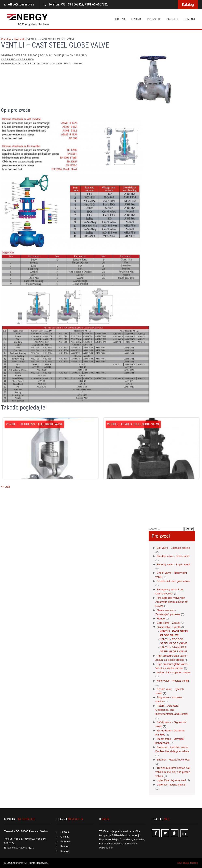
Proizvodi (154, 19)
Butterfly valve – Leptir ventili (173, 564)
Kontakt (190, 19)
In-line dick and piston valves (174, 672)
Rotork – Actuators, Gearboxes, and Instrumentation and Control (172, 710)
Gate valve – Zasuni (169, 623)
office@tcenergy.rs (21, 4)
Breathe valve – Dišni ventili (173, 556)
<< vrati (5, 487)
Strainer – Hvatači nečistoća (173, 760)
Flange (161, 619)
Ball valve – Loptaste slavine (173, 548)
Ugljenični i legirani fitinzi (171, 785)
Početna (120, 19)
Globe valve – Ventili (169, 627)
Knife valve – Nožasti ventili (173, 681)
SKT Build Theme (188, 863)
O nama (136, 19)
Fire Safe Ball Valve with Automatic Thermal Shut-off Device (172, 602)
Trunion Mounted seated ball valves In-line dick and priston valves (173, 772)
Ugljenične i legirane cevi (171, 780)
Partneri (172, 19)
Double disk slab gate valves (173, 581)
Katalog (188, 4)
